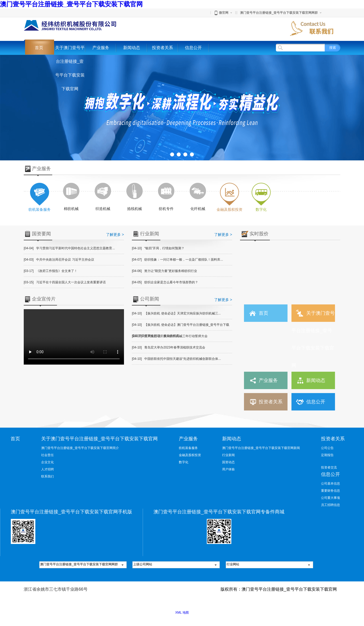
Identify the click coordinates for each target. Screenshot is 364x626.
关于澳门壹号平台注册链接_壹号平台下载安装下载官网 (70, 68)
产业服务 (101, 48)
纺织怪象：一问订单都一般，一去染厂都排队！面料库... (177, 260)
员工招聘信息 (331, 505)
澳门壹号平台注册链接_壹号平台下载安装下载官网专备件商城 (219, 512)
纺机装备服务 (188, 448)
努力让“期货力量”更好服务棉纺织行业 (164, 271)
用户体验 (228, 469)
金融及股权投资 (190, 455)
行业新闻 (228, 455)
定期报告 (327, 455)
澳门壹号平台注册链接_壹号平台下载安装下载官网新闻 (261, 448)
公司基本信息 (331, 484)
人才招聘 (47, 469)
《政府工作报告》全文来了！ (51, 271)
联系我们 (47, 476)
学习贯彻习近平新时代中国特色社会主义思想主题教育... (69, 248)
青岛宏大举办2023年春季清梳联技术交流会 (169, 347)
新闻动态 (132, 48)
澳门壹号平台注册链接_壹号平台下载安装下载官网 (71, 4)
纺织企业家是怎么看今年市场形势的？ (165, 282)
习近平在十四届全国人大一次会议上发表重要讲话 (65, 282)
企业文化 (47, 462)
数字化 (184, 462)
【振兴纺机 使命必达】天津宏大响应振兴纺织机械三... (176, 313)
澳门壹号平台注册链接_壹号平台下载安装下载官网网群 (279, 13)
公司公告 (327, 448)
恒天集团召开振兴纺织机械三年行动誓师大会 (170, 336)
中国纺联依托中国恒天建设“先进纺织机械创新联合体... (176, 359)
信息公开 (193, 48)
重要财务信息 (331, 491)
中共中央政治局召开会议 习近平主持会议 (59, 260)
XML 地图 (182, 613)
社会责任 (47, 455)
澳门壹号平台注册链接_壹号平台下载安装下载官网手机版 (71, 512)
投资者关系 (162, 48)
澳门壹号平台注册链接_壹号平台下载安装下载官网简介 (80, 448)
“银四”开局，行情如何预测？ (158, 248)
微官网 (221, 13)
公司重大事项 (331, 498)
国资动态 (228, 462)
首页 (39, 48)
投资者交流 (329, 467)
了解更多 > (115, 235)
